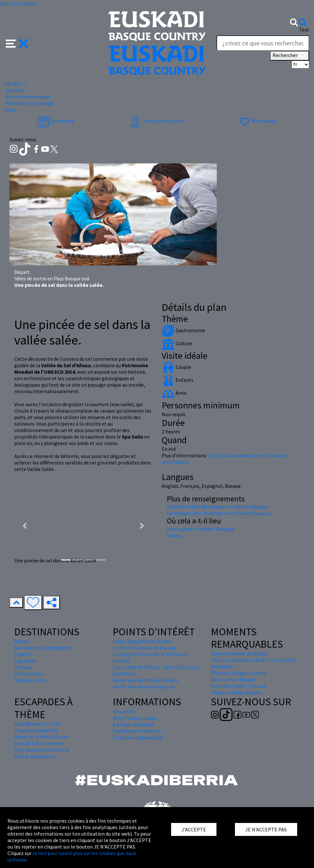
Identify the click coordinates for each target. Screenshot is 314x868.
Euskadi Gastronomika (39, 743)
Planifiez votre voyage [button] (30, 103)
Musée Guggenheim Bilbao (142, 641)
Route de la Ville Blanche (42, 737)
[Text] (263, 43)
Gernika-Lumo (30, 680)
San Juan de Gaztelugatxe (43, 648)
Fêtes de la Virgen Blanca (238, 673)
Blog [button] (10, 110)
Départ (22, 272)
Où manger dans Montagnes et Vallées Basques (219, 513)
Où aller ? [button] (15, 84)
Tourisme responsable (138, 737)
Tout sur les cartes (156, 121)
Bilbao (22, 641)
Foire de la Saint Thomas (238, 686)
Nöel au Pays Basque (233, 679)
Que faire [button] (15, 90)
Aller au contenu (18, 3)
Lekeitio (23, 654)
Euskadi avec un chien (38, 724)
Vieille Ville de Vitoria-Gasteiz (145, 680)
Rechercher (290, 56)
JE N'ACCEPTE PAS (266, 829)
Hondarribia (28, 674)
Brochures (55, 121)
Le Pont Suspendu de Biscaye (144, 648)
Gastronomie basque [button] (28, 97)
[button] (17, 43)
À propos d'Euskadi (134, 724)
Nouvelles (124, 711)
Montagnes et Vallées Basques (200, 529)
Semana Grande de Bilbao (239, 653)
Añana (174, 535)
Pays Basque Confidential (42, 750)
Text (304, 29)
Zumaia (23, 667)
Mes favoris (257, 121)
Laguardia (25, 661)
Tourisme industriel (36, 730)
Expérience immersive (137, 731)
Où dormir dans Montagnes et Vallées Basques (218, 507)
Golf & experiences (35, 756)
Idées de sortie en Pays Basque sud (52, 278)
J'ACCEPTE (194, 829)
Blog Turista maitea (135, 718)
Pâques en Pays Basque (236, 692)
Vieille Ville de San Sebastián (144, 686)
